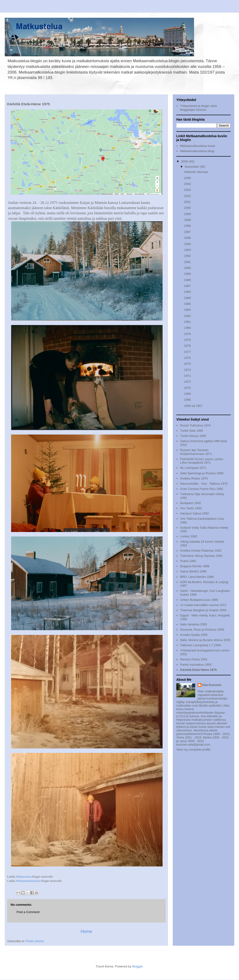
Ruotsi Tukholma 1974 (195, 425)
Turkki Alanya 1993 (193, 436)
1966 (187, 400)
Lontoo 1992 (189, 536)
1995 (187, 238)
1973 (187, 370)
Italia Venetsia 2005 (193, 624)
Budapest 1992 (190, 503)
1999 (187, 214)
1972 (187, 382)
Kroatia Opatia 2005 (194, 635)
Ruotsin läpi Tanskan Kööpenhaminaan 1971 (196, 452)
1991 (187, 262)
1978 (187, 334)
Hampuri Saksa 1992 (194, 513)
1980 (187, 328)
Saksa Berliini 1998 (193, 571)
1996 (187, 226)
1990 (187, 268)
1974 (187, 364)
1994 (187, 244)
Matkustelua (24, 877)
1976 (187, 346)
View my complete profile (193, 749)
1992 (187, 256)
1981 (187, 322)
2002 (187, 196)
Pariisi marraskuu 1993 (196, 665)
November (192, 167)
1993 (187, 250)
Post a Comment (28, 912)
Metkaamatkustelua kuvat (197, 146)
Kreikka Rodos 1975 (194, 478)
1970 (187, 388)
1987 (187, 286)
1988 (187, 280)
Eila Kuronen (212, 685)
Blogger (137, 966)
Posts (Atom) (35, 941)
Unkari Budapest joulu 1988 (199, 600)
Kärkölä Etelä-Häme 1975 (198, 670)
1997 (187, 232)
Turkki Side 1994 (192, 431)
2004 (187, 184)
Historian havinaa (196, 172)
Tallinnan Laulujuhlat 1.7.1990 (200, 645)
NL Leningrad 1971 (193, 468)
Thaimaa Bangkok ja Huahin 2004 (203, 610)
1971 (187, 376)
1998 (187, 220)
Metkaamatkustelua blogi (197, 151)
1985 (187, 304)
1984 (187, 310)
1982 (187, 316)
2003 (187, 190)
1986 (187, 298)
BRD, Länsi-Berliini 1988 (197, 577)
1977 (187, 352)
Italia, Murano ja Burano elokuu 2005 (205, 640)
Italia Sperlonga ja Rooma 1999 (202, 473)
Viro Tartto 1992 (191, 508)
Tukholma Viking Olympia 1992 (201, 556)
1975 (187, 358)
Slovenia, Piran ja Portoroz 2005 (202, 630)
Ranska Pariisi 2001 (194, 659)
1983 (187, 292)
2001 (187, 202)
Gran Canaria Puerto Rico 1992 (202, 489)
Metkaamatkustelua (28, 881)
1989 (187, 274)
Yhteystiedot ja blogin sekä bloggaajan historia (198, 108)
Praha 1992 (188, 561)
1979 (187, 340)
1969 (187, 394)
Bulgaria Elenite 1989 (195, 566)
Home (86, 932)
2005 (187, 178)
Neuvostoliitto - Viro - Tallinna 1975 (204, 484)
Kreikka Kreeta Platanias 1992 (201, 551)
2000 (187, 208)
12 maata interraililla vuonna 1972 (203, 605)
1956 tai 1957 (193, 406)
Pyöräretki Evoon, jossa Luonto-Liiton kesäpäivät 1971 (202, 461)
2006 (185, 161)
